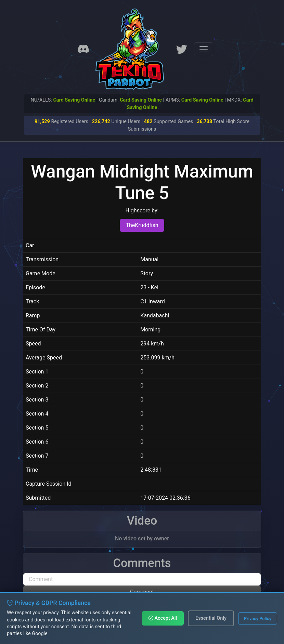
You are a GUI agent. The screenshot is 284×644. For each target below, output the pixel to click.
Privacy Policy (258, 619)
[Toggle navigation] (204, 49)
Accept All (163, 618)
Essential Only (211, 618)
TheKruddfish (142, 225)
